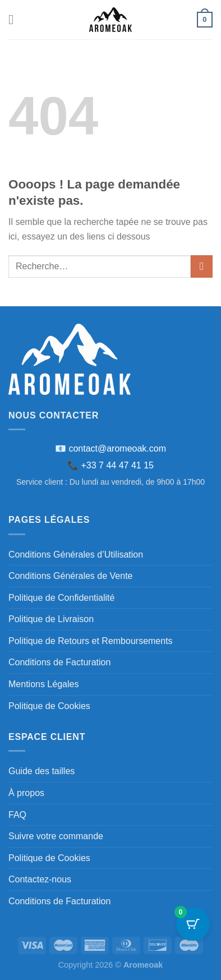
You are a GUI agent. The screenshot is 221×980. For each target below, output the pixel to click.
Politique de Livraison (51, 619)
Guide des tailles (42, 771)
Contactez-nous (40, 879)
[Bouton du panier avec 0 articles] (193, 924)
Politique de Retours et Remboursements (91, 641)
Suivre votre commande (56, 836)
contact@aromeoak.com (117, 448)
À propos (26, 793)
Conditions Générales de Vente (70, 576)
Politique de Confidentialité (61, 598)
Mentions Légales (43, 684)
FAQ (17, 815)
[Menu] (15, 19)
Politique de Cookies (49, 706)
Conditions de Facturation (59, 662)
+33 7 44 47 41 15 (118, 465)
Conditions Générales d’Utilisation (76, 555)
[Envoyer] (202, 266)
